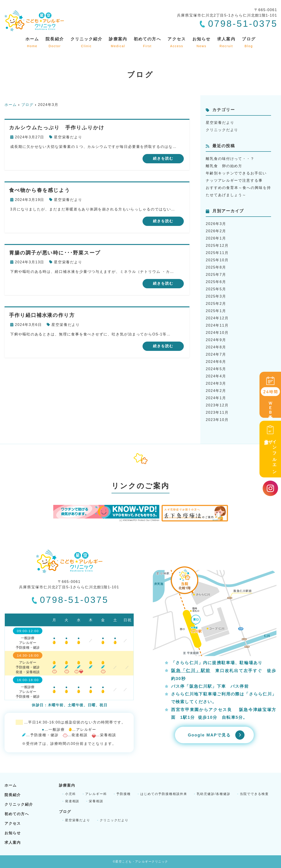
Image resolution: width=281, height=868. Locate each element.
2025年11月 (217, 253)
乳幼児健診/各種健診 (214, 794)
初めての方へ (147, 43)
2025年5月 (216, 289)
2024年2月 (216, 391)
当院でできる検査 (254, 794)
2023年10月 (217, 420)
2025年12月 (217, 246)
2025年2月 (216, 304)
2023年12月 (217, 405)
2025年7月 (216, 275)
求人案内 (226, 43)
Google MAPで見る (209, 735)
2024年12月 (217, 318)
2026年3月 (216, 224)
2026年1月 (216, 238)
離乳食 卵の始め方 (224, 166)
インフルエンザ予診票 (270, 449)
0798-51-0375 (70, 600)
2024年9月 (216, 340)
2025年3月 (216, 296)
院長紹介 (55, 43)
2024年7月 (216, 354)
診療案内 (118, 43)
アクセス (177, 43)
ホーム (32, 43)
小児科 (70, 794)
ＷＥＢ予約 (270, 395)
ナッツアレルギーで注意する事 (234, 180)
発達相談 (72, 801)
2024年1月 (216, 398)
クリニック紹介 (86, 43)
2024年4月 (216, 376)
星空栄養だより (68, 137)
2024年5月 (216, 369)
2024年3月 (216, 383)
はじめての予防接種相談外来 (164, 794)
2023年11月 (217, 412)
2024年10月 (217, 333)
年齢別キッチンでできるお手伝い (236, 173)
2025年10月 (217, 260)
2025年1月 (216, 311)
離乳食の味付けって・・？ (230, 159)
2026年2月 (216, 231)
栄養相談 (96, 801)
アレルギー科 (96, 794)
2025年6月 (216, 282)
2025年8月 (216, 267)
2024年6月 (216, 362)
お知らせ (202, 43)
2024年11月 (217, 325)
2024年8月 (216, 347)
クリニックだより (222, 130)
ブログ (249, 43)
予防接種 (124, 794)
